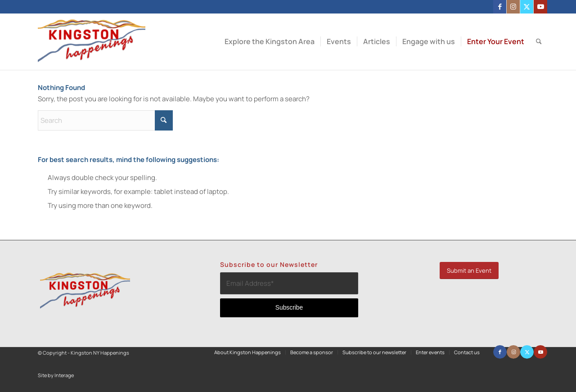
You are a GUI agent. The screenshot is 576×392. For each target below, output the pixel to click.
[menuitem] (270, 42)
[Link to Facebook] (500, 7)
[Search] (539, 42)
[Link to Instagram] (513, 7)
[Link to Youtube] (540, 7)
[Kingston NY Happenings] (92, 42)
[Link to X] (527, 7)
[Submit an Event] (469, 271)
